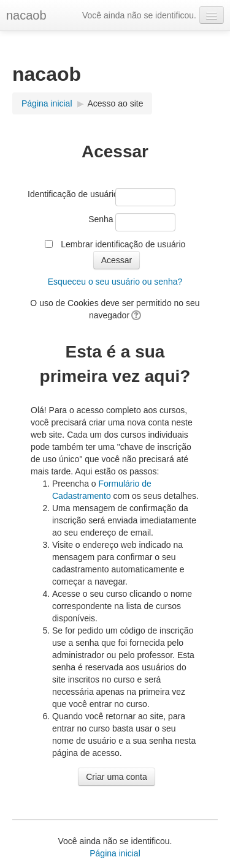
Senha (101, 219)
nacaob (26, 15)
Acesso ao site (115, 103)
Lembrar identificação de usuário (123, 244)
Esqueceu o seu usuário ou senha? (115, 282)
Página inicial (47, 103)
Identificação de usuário (71, 194)
